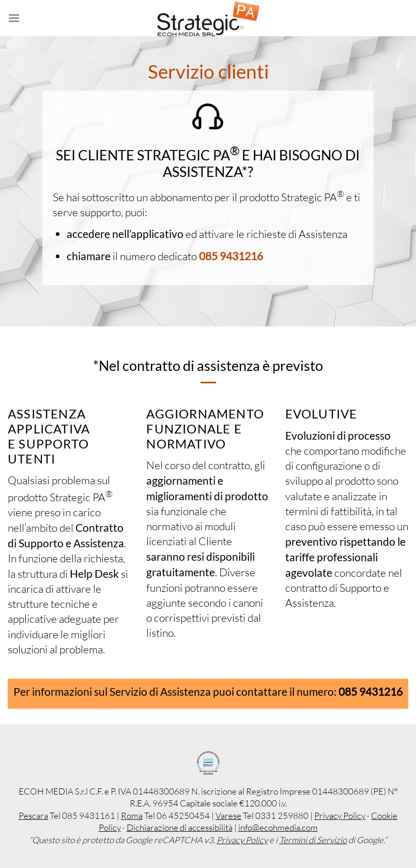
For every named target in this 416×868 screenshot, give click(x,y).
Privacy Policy (340, 815)
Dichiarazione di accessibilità (180, 827)
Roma (132, 815)
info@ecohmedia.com (278, 827)
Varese (228, 815)
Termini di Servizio (313, 840)
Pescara (33, 815)
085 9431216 (231, 256)
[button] (14, 18)
